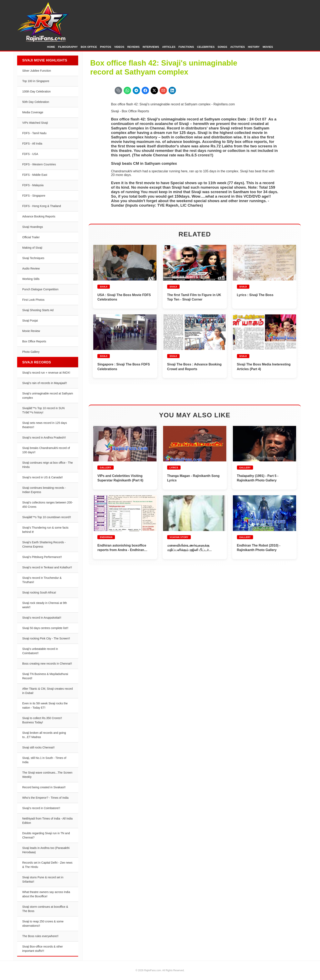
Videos (119, 47)
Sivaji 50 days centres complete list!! (45, 628)
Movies (268, 47)
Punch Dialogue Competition (40, 289)
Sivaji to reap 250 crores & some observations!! (43, 924)
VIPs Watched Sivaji (35, 123)
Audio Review (31, 268)
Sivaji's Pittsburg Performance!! (42, 557)
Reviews (133, 47)
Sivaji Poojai (30, 321)
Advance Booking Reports (39, 216)
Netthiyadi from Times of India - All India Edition (47, 821)
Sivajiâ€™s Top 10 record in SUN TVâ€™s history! (43, 410)
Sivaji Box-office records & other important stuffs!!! (43, 949)
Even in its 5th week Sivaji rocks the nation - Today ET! (45, 705)
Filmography (68, 47)
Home (51, 47)
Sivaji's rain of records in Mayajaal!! (45, 383)
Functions (186, 47)
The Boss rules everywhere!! (40, 936)
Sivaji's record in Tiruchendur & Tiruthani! (42, 580)
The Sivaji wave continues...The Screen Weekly (47, 775)
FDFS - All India (32, 144)
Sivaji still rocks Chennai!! (38, 747)
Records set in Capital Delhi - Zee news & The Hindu (47, 865)
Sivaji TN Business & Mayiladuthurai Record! (45, 676)
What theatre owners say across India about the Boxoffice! (46, 894)
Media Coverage (33, 112)
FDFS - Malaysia (33, 185)
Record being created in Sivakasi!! (44, 787)
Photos (106, 47)
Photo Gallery (31, 352)
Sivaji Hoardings (33, 227)
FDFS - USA (30, 154)
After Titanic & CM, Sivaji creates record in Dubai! (47, 691)
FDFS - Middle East (35, 175)
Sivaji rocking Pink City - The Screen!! (46, 638)
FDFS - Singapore (34, 196)
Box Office (89, 47)
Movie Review (31, 331)
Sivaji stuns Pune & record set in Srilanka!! (43, 879)
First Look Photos (33, 300)
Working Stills (31, 279)
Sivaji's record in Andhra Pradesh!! (44, 438)
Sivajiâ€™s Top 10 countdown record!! (47, 517)
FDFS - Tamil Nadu (34, 133)
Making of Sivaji (32, 248)
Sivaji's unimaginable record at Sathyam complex (48, 396)
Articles (169, 47)
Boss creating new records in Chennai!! (47, 664)
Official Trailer (31, 237)
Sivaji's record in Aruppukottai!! (42, 618)
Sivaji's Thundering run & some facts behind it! (45, 530)
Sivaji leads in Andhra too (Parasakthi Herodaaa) (46, 850)
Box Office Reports (34, 341)
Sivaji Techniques (33, 258)
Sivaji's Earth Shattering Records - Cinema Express (44, 544)
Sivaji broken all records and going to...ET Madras (44, 735)
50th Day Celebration (36, 102)
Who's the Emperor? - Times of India (45, 798)
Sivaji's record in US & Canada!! (43, 477)
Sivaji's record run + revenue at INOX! (46, 373)
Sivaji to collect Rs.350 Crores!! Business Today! (42, 720)
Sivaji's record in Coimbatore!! (41, 808)
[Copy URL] (118, 90)
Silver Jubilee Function (37, 71)
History (254, 47)
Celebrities (206, 47)
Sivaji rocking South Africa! (39, 592)
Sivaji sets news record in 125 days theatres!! (45, 425)
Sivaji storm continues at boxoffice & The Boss (45, 909)
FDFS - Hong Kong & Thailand (42, 206)
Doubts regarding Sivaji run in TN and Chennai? (46, 835)
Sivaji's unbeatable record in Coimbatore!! (40, 651)
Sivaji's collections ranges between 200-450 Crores (48, 505)
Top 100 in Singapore (36, 81)
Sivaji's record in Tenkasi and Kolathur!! (47, 567)
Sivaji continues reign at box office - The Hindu (48, 465)
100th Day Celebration (36, 91)
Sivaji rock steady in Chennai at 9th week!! (45, 605)
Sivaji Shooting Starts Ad (38, 310)
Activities (238, 47)
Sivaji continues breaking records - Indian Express (44, 490)
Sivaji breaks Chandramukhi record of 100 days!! (46, 450)
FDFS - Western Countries (39, 164)
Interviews (151, 47)
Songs (222, 47)
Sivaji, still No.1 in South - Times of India (44, 760)
